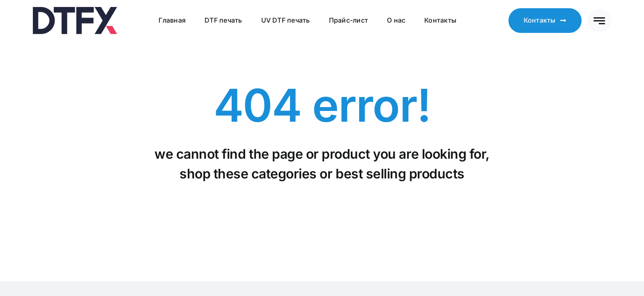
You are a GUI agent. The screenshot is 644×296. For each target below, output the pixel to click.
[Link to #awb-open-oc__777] (599, 21)
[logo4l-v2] (75, 10)
